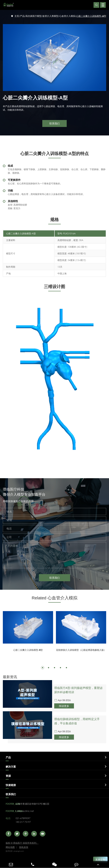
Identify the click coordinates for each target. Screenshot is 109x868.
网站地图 (10, 847)
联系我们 (54, 578)
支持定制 (100, 859)
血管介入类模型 (50, 16)
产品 (22, 16)
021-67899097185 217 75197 (23, 820)
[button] (43, 668)
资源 (8, 776)
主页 (17, 16)
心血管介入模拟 (67, 16)
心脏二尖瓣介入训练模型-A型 (91, 16)
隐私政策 (24, 847)
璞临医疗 (22, 843)
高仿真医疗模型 (33, 16)
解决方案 (11, 767)
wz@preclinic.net (25, 811)
